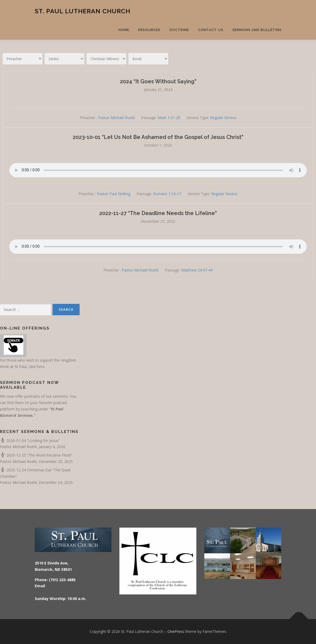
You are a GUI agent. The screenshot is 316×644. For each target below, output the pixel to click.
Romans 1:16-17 (167, 194)
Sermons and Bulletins (257, 30)
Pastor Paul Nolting (114, 194)
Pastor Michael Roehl (116, 118)
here (41, 367)
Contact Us (211, 30)
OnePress (176, 631)
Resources (149, 30)
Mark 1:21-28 (169, 118)
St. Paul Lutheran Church (83, 11)
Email (40, 586)
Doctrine (179, 30)
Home (124, 30)
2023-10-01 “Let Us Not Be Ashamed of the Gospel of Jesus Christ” (158, 137)
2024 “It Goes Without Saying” (158, 81)
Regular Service (223, 118)
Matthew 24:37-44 (197, 270)
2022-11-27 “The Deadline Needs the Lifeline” (158, 213)
